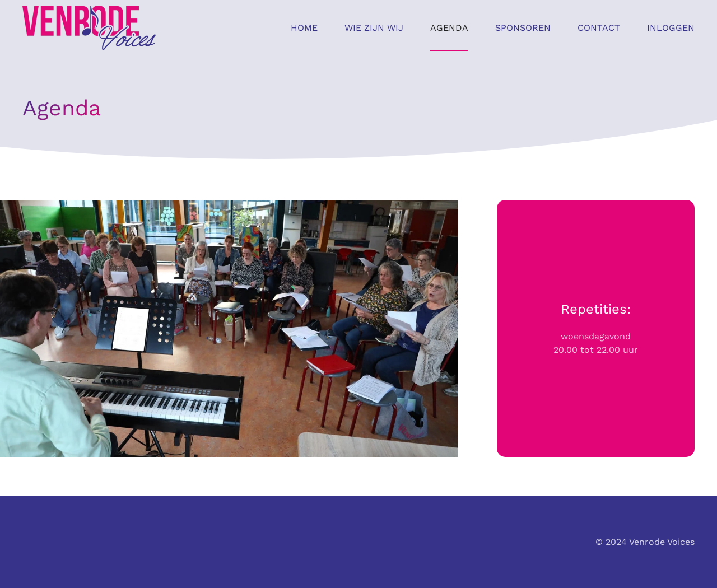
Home (304, 28)
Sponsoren (523, 28)
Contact (599, 28)
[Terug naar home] (89, 28)
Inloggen (671, 28)
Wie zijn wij (374, 28)
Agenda (449, 28)
